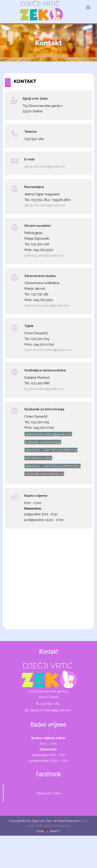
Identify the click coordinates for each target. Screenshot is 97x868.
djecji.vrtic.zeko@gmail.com (51, 710)
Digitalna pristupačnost (56, 826)
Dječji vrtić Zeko (49, 793)
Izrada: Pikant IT (48, 831)
